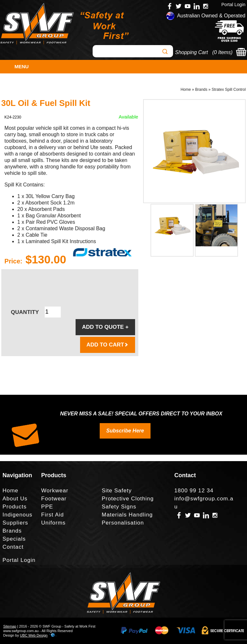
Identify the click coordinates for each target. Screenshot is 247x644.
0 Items (222, 52)
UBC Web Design (34, 635)
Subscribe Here (125, 431)
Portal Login (233, 5)
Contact (13, 547)
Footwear (54, 499)
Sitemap (10, 626)
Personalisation (123, 523)
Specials (14, 539)
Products (15, 507)
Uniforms (53, 523)
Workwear (55, 491)
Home (186, 90)
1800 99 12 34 (194, 491)
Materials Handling (127, 515)
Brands (201, 90)
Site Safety (117, 491)
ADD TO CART (108, 345)
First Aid (52, 515)
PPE (47, 507)
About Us (15, 499)
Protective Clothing (128, 499)
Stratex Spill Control (229, 90)
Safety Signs (119, 507)
